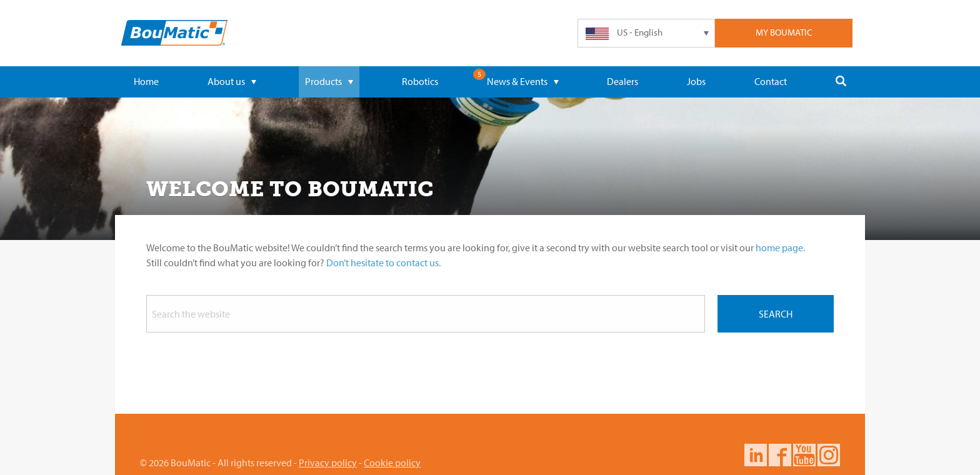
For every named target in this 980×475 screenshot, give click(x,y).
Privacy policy (328, 462)
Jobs (696, 81)
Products (329, 81)
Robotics (420, 81)
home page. (780, 247)
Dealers (622, 81)
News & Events (523, 81)
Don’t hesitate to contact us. (383, 262)
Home (146, 81)
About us (232, 81)
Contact (771, 81)
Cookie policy (392, 462)
